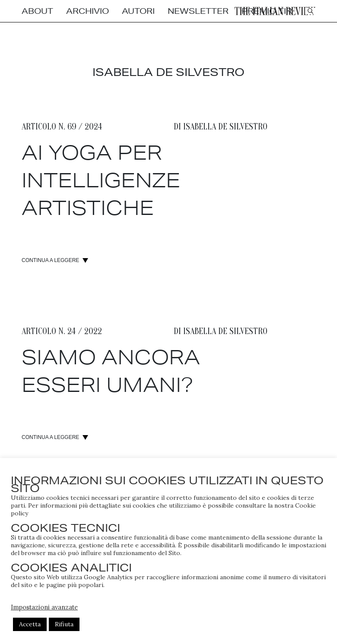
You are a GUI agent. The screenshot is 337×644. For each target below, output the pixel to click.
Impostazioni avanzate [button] (44, 607)
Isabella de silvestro (225, 126)
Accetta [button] (30, 624)
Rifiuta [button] (64, 624)
